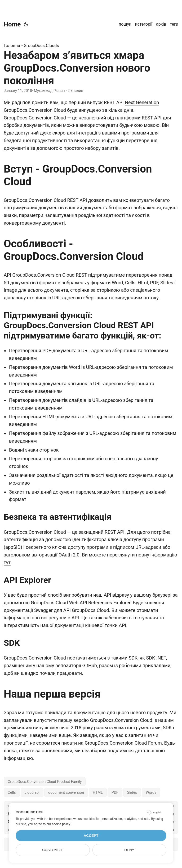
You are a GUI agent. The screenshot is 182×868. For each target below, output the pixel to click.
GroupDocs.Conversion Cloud (35, 200)
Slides (132, 792)
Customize (53, 850)
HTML (98, 792)
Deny (129, 850)
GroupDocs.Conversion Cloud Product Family (45, 782)
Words (151, 792)
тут (7, 562)
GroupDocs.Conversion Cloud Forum (123, 743)
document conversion (66, 792)
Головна (12, 46)
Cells (12, 792)
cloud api (32, 792)
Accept (91, 836)
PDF (115, 792)
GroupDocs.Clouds (41, 46)
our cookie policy (58, 824)
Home (12, 24)
